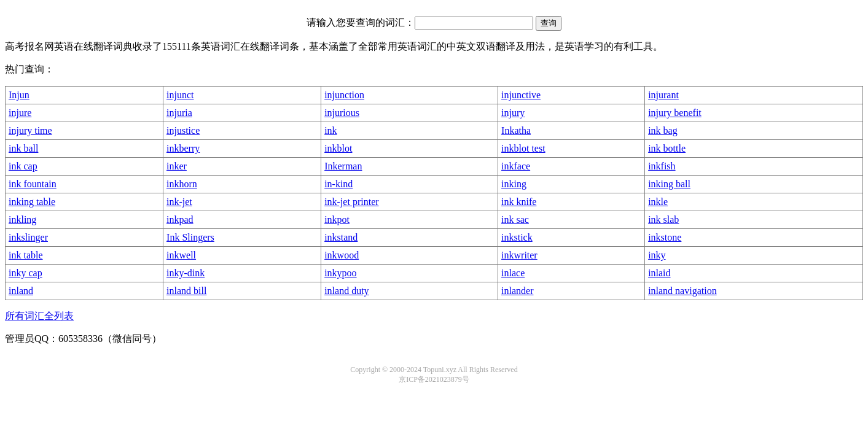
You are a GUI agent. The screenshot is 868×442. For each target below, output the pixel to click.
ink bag (663, 130)
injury (513, 113)
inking (514, 184)
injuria (179, 113)
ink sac (515, 219)
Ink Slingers (190, 237)
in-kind (338, 184)
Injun (19, 95)
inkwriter (519, 255)
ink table (26, 255)
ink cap (23, 166)
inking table (32, 202)
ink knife (519, 202)
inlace (513, 273)
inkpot (337, 219)
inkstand (341, 237)
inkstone (665, 237)
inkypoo (340, 273)
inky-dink (186, 273)
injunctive (521, 95)
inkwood (342, 255)
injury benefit (675, 113)
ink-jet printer (351, 202)
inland (21, 291)
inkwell (181, 255)
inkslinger (28, 237)
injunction (344, 95)
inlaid (659, 273)
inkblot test (523, 148)
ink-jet (179, 202)
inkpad (180, 219)
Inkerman (343, 166)
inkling (22, 219)
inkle (658, 202)
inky (657, 255)
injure (20, 113)
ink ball (23, 148)
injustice (183, 130)
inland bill (186, 291)
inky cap (25, 273)
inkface (516, 166)
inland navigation (682, 291)
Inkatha (516, 130)
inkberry (183, 148)
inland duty (346, 291)
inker (177, 166)
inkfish (662, 166)
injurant (663, 95)
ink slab (663, 219)
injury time (30, 130)
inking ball (669, 184)
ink (330, 130)
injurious (342, 113)
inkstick (517, 237)
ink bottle (667, 148)
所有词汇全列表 (39, 316)
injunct (180, 95)
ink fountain (33, 184)
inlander (517, 291)
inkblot (338, 148)
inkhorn (182, 184)
